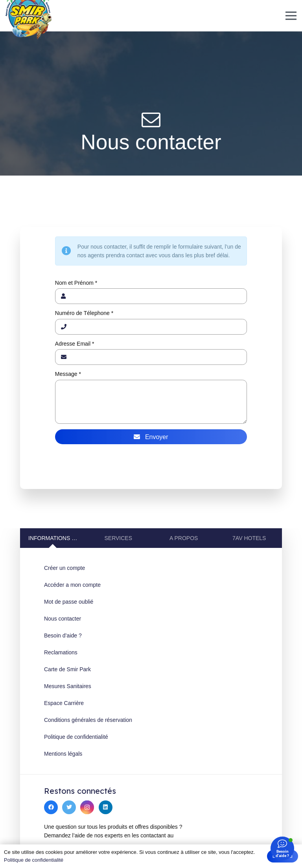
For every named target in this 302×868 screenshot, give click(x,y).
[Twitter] (69, 807)
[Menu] (291, 16)
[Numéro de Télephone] (151, 327)
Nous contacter (63, 619)
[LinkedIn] (106, 807)
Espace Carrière (64, 703)
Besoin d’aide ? (63, 635)
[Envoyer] (151, 437)
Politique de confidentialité (76, 737)
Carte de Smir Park (67, 669)
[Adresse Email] (151, 357)
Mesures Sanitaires (68, 686)
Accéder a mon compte (72, 585)
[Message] (151, 402)
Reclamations (61, 652)
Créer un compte (64, 568)
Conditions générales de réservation (88, 720)
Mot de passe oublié (69, 602)
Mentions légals (63, 754)
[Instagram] (87, 807)
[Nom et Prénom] (151, 296)
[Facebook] (51, 807)
